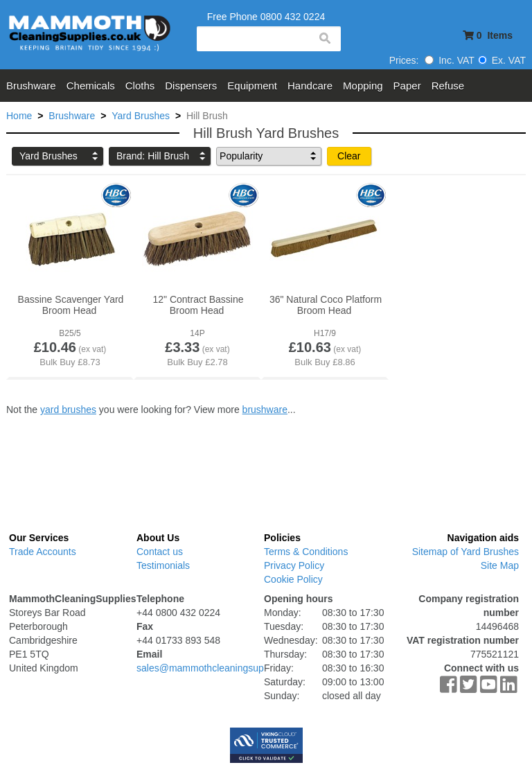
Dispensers (191, 86)
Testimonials (163, 565)
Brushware (31, 86)
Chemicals (91, 86)
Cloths (140, 86)
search (324, 39)
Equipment (252, 86)
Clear (349, 156)
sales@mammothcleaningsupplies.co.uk (223, 668)
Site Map (500, 565)
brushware (265, 410)
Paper (407, 86)
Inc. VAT (450, 60)
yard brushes (68, 410)
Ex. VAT (502, 60)
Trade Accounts (43, 552)
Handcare (310, 86)
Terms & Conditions (306, 552)
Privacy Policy (294, 565)
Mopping (363, 86)
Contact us (160, 552)
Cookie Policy (293, 579)
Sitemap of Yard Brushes (465, 552)
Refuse (448, 86)
